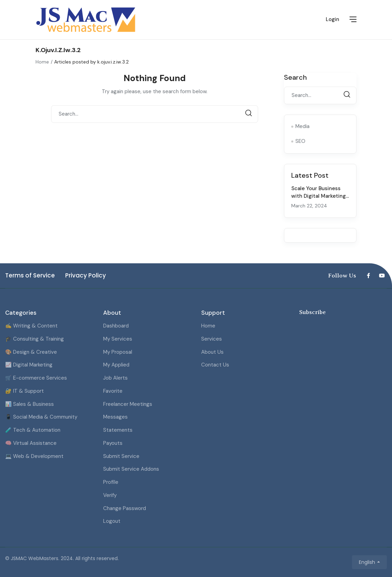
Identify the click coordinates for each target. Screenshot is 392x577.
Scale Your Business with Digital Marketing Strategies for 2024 (318, 196)
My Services (118, 339)
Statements (118, 430)
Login (332, 19)
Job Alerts (115, 378)
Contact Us (215, 365)
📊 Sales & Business (30, 404)
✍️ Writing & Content (31, 326)
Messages (115, 417)
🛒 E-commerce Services (36, 378)
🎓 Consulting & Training (35, 339)
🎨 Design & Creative (31, 352)
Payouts (113, 443)
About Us (212, 352)
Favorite (113, 391)
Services (212, 339)
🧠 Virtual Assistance (31, 443)
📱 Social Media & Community (41, 417)
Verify (110, 495)
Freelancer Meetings (128, 404)
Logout (112, 521)
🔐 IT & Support (24, 391)
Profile (111, 482)
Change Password (125, 508)
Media (302, 126)
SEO (300, 141)
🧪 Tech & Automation (33, 430)
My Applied (116, 365)
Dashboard (116, 326)
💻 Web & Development (34, 456)
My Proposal (118, 352)
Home (42, 62)
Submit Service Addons (131, 469)
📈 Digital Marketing (29, 365)
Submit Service (121, 456)
